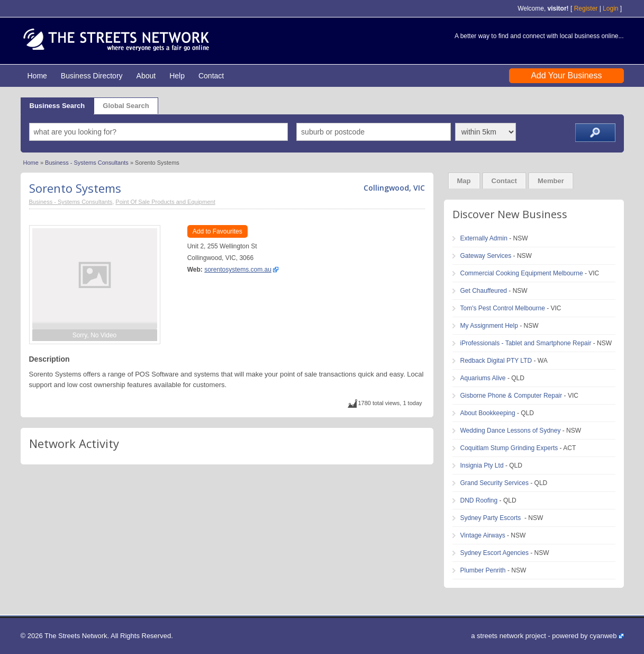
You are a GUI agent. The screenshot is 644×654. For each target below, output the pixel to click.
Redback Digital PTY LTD (496, 361)
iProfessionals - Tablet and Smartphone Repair (526, 343)
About (146, 76)
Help (177, 76)
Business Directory (92, 76)
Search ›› (595, 133)
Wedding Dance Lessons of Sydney (511, 431)
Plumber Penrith (483, 570)
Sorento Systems (75, 188)
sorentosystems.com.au (238, 270)
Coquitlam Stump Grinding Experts (509, 448)
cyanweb (603, 636)
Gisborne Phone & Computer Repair (511, 396)
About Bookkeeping (488, 413)
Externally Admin (484, 238)
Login (610, 8)
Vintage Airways (483, 535)
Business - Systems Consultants (87, 163)
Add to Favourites (217, 231)
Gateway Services (486, 256)
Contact (211, 76)
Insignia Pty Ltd (482, 465)
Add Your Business (566, 75)
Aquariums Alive (483, 378)
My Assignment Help (489, 326)
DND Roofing (479, 500)
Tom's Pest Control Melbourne (503, 308)
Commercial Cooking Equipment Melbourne (522, 273)
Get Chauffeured (484, 291)
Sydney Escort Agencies (495, 553)
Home (37, 76)
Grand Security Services (495, 483)
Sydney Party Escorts (492, 518)
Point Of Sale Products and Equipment (165, 202)
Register (586, 8)
